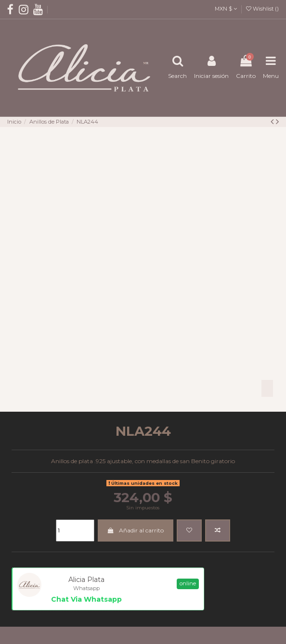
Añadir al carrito (136, 530)
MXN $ (226, 9)
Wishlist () (262, 9)
